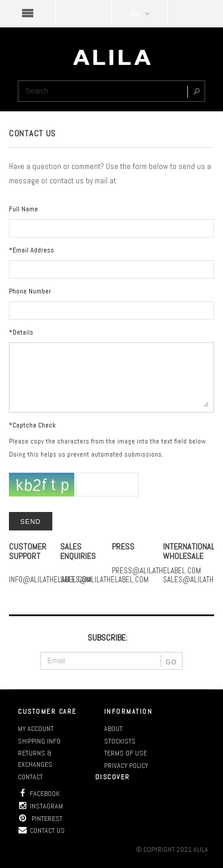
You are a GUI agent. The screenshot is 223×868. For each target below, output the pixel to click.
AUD (139, 14)
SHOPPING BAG (195, 14)
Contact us (41, 830)
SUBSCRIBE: (107, 638)
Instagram (40, 806)
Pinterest (40, 819)
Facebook (39, 794)
